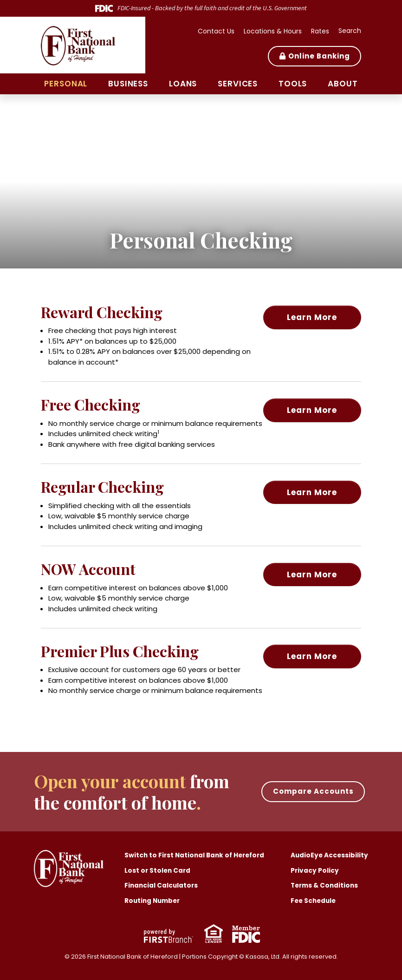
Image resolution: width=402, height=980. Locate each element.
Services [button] (238, 84)
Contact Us (216, 31)
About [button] (343, 84)
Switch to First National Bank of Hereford (197, 855)
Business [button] (128, 84)
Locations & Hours (273, 31)
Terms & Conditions (324, 885)
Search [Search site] (350, 31)
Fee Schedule (313, 901)
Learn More (321, 315)
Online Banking (319, 56)
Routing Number (154, 901)
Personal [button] (66, 84)
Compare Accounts (313, 791)
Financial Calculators (162, 885)
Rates (320, 31)
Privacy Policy (314, 870)
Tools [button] (293, 84)
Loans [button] (183, 84)
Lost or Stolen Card (158, 870)
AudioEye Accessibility (329, 855)
